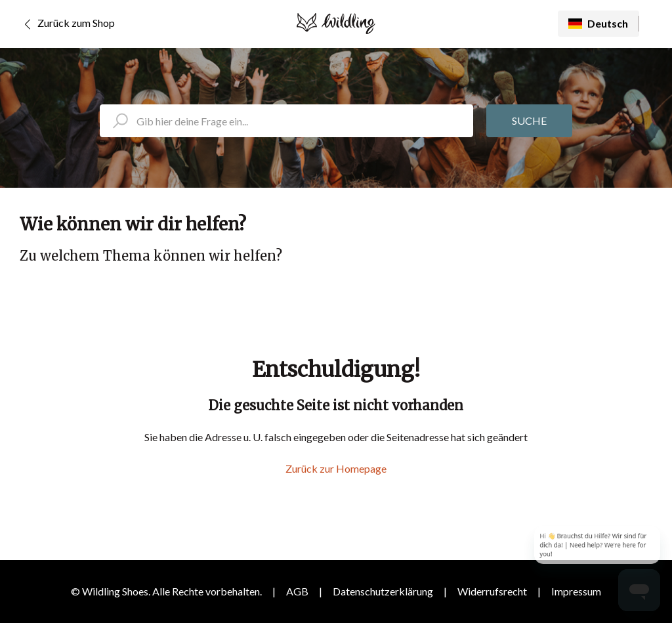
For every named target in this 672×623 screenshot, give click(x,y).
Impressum (576, 591)
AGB (297, 591)
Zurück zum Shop (67, 24)
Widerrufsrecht (492, 591)
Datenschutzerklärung (383, 591)
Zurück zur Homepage (336, 468)
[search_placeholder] (286, 121)
